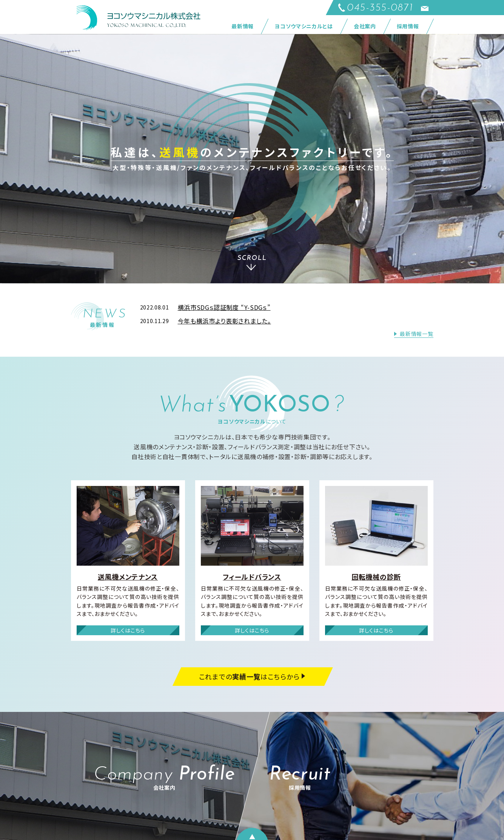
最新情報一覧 (416, 334)
